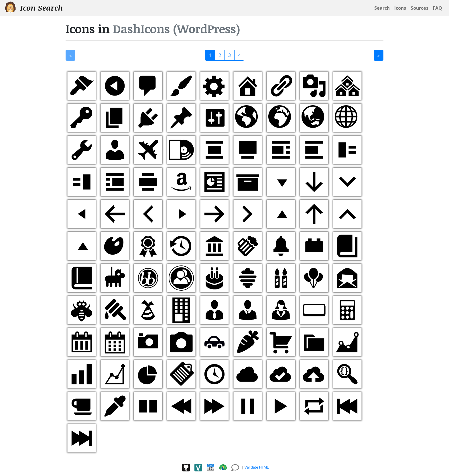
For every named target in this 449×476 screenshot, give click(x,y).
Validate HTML (257, 467)
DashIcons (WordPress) (177, 29)
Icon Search (34, 8)
